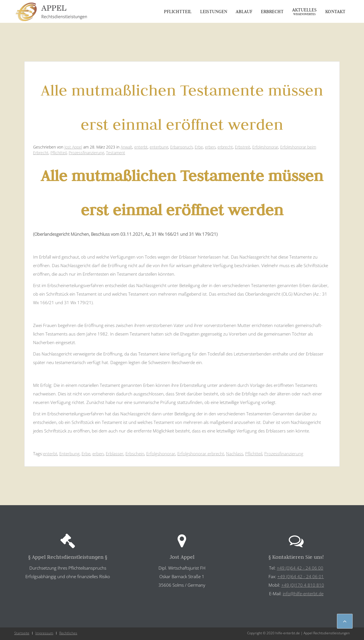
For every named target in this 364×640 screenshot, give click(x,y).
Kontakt (335, 11)
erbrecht (225, 147)
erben (210, 147)
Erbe (199, 147)
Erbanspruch (181, 147)
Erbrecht (272, 11)
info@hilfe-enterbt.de (303, 594)
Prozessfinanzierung (86, 153)
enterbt (141, 147)
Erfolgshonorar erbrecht (201, 454)
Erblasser (115, 454)
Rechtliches (68, 633)
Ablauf (244, 11)
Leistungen (214, 11)
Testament (116, 153)
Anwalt (126, 147)
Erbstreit (243, 147)
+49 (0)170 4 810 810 (303, 585)
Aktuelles (304, 11)
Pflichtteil (178, 11)
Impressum (44, 633)
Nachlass (235, 454)
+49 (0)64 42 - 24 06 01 (301, 576)
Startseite (22, 633)
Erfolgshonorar (265, 147)
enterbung (159, 147)
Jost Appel (73, 147)
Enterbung (69, 454)
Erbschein (135, 454)
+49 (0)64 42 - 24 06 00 (300, 568)
